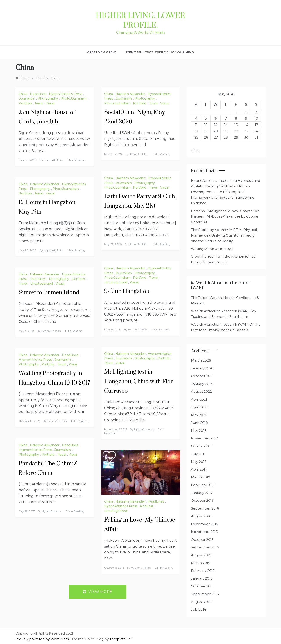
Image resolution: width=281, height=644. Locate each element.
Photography (48, 98)
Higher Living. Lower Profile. (140, 21)
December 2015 (204, 524)
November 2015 (204, 532)
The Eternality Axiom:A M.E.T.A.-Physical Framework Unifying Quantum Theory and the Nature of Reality (224, 235)
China (23, 94)
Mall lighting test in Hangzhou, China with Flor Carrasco (139, 381)
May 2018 (199, 431)
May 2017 (199, 462)
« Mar (195, 150)
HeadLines (38, 94)
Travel (39, 103)
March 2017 (201, 477)
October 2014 (202, 586)
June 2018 (199, 423)
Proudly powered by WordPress (42, 639)
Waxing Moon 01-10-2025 (212, 249)
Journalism (27, 98)
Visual (50, 103)
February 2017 (203, 485)
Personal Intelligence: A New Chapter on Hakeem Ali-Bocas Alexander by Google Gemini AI (225, 216)
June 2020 (200, 407)
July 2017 (198, 454)
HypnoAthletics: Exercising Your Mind (159, 52)
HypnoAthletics (53, 160)
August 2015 (201, 555)
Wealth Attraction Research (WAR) (221, 285)
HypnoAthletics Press (66, 94)
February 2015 (203, 571)
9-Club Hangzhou (127, 291)
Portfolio (25, 103)
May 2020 (199, 415)
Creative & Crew (102, 52)
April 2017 (199, 469)
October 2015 (202, 540)
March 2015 (201, 563)
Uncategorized (116, 282)
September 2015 (205, 547)
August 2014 (201, 602)
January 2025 (202, 384)
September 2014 (205, 594)
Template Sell (121, 639)
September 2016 (205, 508)
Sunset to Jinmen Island (49, 293)
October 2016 (202, 500)
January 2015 (202, 578)
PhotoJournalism (74, 98)
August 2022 (201, 392)
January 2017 (202, 493)
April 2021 (199, 399)
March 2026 (201, 360)
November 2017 (204, 438)
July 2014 (199, 609)
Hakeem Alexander (130, 94)
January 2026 (202, 368)
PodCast (147, 506)
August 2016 (201, 516)
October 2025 (203, 376)
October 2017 (202, 446)
